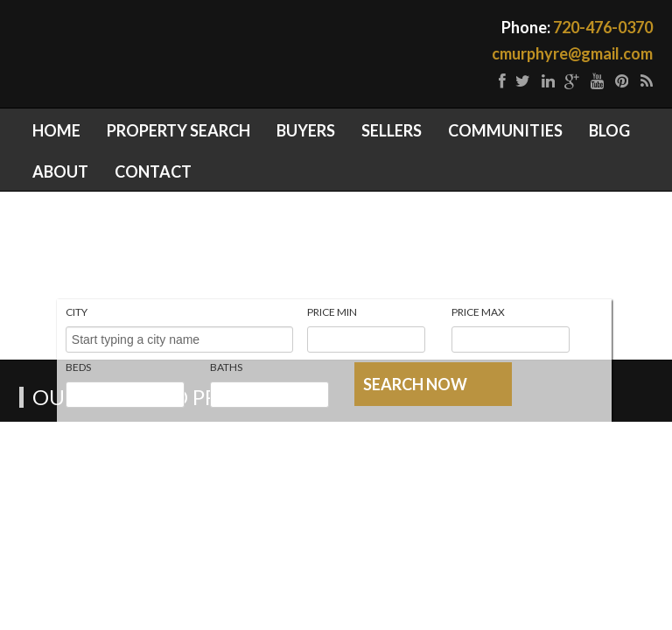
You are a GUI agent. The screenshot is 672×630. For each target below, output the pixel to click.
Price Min (332, 312)
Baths (226, 367)
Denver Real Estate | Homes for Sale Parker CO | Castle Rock (269, 45)
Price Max (478, 312)
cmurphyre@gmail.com (572, 53)
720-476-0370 (603, 27)
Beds (78, 367)
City (77, 312)
